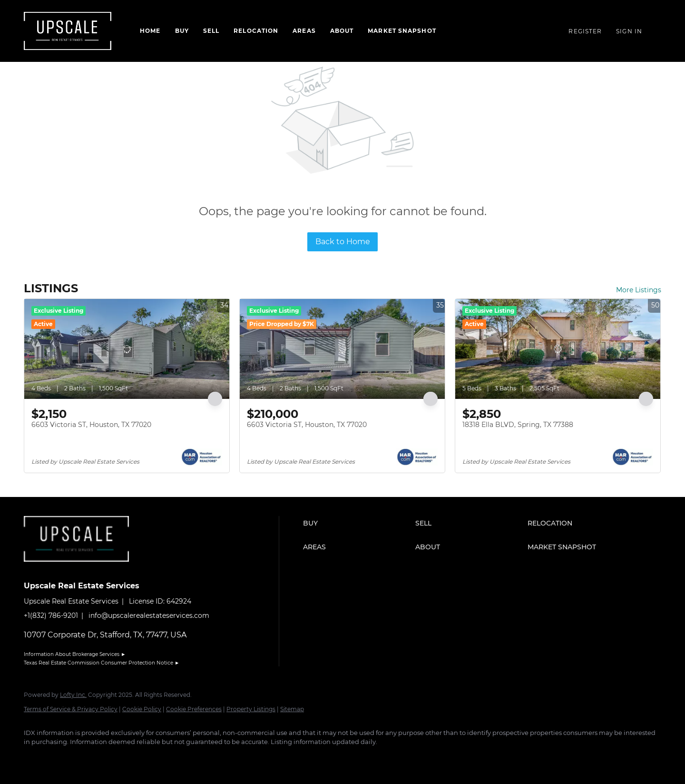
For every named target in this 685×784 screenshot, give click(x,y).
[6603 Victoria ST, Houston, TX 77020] (127, 349)
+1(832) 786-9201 (51, 615)
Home (150, 31)
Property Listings (251, 709)
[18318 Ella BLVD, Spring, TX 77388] (558, 349)
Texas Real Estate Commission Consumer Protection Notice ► (102, 663)
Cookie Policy (142, 709)
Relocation (256, 31)
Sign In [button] (629, 31)
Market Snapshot (402, 31)
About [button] (342, 31)
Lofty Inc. (73, 695)
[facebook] (35, 758)
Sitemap (292, 709)
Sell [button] (211, 31)
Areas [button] (304, 31)
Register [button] (585, 31)
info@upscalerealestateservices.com (149, 615)
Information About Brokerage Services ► (75, 654)
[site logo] (83, 569)
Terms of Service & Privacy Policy (71, 709)
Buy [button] (182, 31)
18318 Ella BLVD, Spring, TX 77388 (518, 425)
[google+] (146, 758)
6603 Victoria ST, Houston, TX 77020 (91, 425)
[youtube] (118, 758)
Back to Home (343, 242)
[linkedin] (63, 758)
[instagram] (90, 758)
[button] (357, 523)
